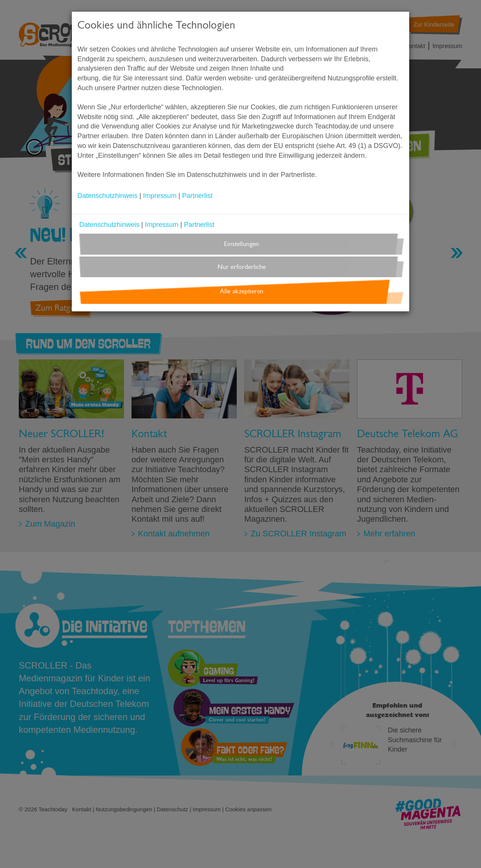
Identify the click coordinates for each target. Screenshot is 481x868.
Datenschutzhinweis (107, 196)
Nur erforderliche (242, 267)
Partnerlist (197, 196)
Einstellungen (241, 244)
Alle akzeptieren (242, 291)
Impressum (160, 196)
